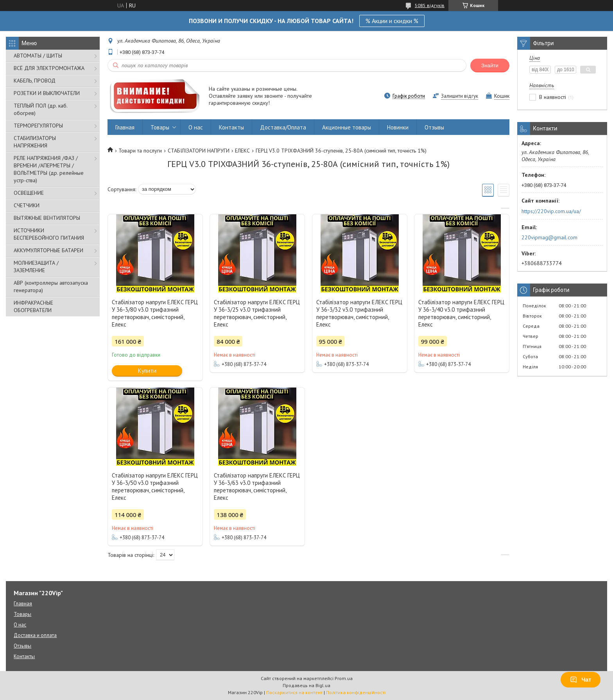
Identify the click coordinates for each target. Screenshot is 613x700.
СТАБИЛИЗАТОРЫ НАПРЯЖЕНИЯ (35, 142)
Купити (147, 371)
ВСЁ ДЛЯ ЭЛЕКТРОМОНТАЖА (49, 68)
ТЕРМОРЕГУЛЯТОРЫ (38, 126)
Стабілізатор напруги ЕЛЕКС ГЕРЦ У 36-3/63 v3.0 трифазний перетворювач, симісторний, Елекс (257, 486)
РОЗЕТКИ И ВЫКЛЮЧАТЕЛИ (47, 93)
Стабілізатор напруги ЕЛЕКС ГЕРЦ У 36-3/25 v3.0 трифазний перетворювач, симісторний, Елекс (257, 313)
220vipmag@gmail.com (549, 237)
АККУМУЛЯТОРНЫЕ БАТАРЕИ (48, 250)
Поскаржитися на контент (294, 692)
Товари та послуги (140, 151)
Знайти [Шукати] (490, 66)
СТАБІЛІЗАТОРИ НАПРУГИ (199, 151)
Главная (125, 127)
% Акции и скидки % (392, 21)
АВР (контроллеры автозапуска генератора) (51, 286)
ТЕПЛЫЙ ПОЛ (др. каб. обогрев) (40, 109)
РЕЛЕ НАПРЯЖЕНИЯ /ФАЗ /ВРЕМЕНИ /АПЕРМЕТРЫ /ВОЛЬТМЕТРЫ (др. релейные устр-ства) (49, 169)
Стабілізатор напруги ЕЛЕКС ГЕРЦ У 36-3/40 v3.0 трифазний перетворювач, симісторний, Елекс (461, 313)
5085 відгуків (430, 5)
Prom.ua (344, 678)
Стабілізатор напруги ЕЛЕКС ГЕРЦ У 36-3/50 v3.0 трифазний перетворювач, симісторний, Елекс (155, 486)
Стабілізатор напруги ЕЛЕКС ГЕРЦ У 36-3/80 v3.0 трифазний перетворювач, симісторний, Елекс (155, 313)
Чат (581, 680)
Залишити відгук (460, 96)
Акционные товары (347, 127)
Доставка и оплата (35, 635)
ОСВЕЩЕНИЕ (29, 193)
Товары (160, 127)
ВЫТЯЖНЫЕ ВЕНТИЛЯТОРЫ (47, 218)
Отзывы (434, 127)
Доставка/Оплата (283, 127)
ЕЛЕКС (242, 151)
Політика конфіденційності (356, 692)
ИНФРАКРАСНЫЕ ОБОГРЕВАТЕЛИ (33, 306)
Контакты (231, 127)
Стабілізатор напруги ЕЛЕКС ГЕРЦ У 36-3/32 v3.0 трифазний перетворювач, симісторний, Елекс (359, 313)
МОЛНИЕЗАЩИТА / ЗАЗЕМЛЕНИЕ (36, 267)
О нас (196, 127)
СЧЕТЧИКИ (27, 205)
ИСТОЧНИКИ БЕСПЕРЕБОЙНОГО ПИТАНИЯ (49, 234)
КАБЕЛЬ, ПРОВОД (35, 81)
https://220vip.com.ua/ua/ (551, 211)
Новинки (398, 127)
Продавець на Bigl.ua (306, 685)
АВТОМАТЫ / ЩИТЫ (38, 56)
